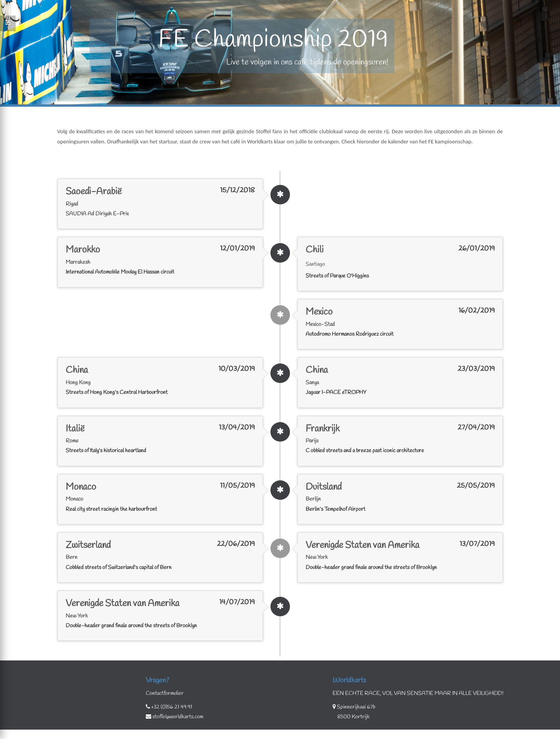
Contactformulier (165, 693)
